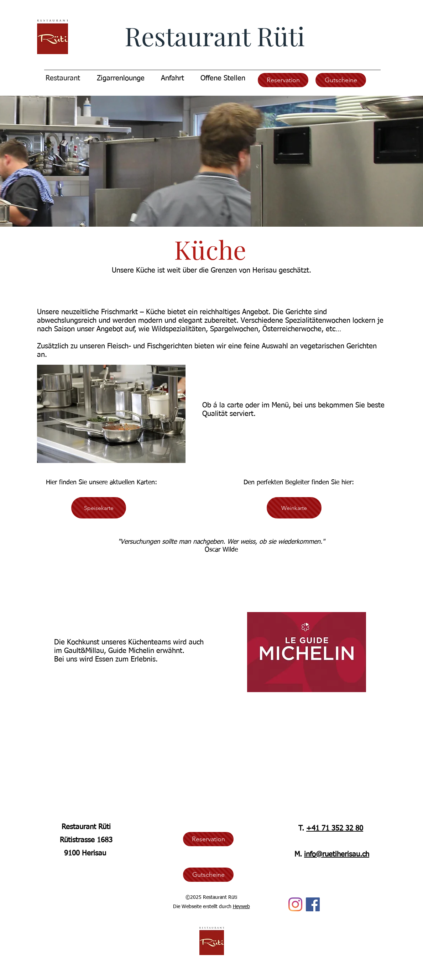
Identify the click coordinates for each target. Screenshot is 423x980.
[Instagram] (295, 904)
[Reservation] (283, 80)
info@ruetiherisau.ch (337, 854)
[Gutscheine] (341, 80)
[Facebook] (313, 904)
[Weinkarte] (294, 508)
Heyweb (241, 907)
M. (299, 854)
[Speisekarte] (99, 508)
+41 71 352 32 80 (335, 828)
